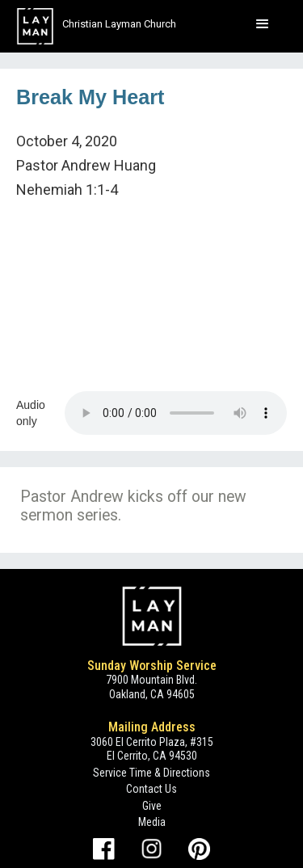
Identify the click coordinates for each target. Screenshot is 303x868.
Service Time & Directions (151, 773)
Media (152, 822)
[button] (263, 24)
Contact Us (151, 789)
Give (152, 806)
